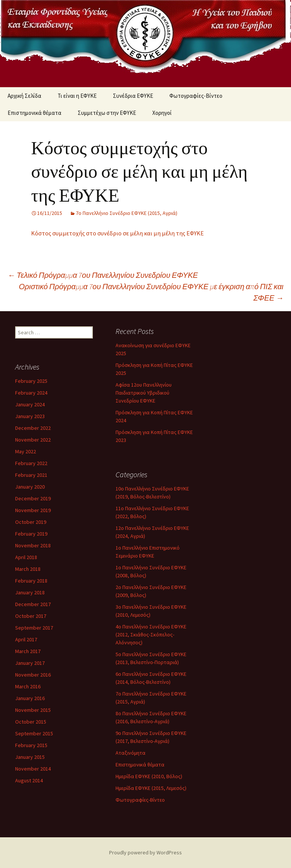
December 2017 (33, 604)
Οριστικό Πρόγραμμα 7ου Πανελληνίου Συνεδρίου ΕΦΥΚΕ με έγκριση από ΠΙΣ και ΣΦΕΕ (151, 292)
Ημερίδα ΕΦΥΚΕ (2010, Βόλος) (149, 776)
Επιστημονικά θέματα (34, 113)
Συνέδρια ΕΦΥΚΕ (133, 96)
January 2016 (30, 698)
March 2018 (28, 569)
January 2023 (30, 416)
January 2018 (30, 592)
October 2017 (31, 616)
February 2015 (31, 745)
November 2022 (33, 440)
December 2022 (33, 428)
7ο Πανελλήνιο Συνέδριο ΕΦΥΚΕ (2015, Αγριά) (127, 213)
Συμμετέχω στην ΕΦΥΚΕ (107, 113)
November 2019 (33, 510)
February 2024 (31, 393)
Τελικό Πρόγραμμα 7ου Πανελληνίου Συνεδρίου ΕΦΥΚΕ (103, 275)
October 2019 (31, 522)
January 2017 (30, 663)
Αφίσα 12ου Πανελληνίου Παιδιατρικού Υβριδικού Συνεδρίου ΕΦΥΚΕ (144, 393)
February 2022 (31, 463)
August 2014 (29, 780)
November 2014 (33, 769)
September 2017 (34, 628)
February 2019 (31, 534)
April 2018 (26, 557)
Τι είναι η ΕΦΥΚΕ (77, 96)
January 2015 (30, 757)
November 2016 (33, 675)
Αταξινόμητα (131, 753)
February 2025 (31, 381)
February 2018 (31, 581)
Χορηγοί (162, 113)
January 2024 (30, 404)
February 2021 (31, 475)
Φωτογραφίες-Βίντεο (196, 96)
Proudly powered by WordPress (145, 852)
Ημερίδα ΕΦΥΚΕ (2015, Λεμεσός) (151, 788)
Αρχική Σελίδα (24, 96)
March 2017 (28, 651)
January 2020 (30, 487)
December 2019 (33, 498)
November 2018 (33, 545)
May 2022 (26, 451)
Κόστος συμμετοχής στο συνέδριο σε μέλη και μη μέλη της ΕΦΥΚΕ (117, 233)
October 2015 (31, 722)
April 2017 (26, 639)
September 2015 (34, 733)
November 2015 (33, 710)
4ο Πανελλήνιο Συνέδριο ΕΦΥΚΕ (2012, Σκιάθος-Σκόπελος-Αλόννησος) (151, 635)
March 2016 (28, 686)
